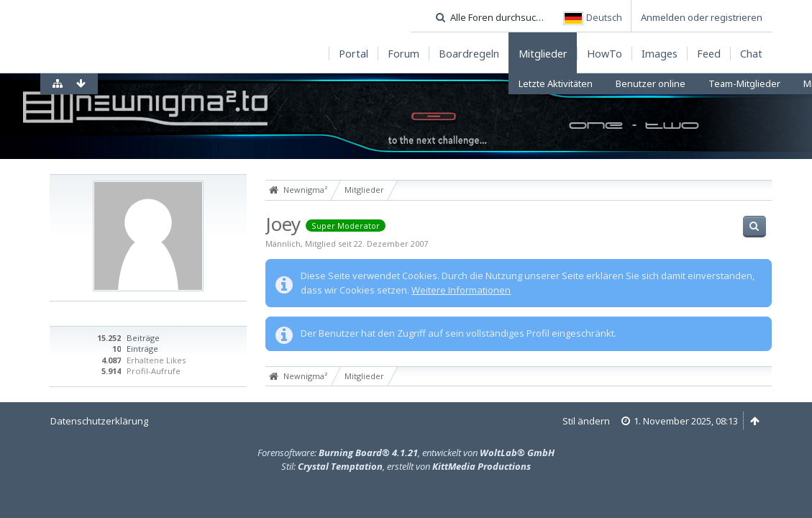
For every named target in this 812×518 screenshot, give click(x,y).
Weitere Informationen (461, 290)
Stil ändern (586, 421)
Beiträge (143, 338)
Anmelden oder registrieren (702, 17)
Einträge (142, 349)
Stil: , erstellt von (406, 466)
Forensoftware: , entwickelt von (406, 453)
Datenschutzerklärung (99, 421)
